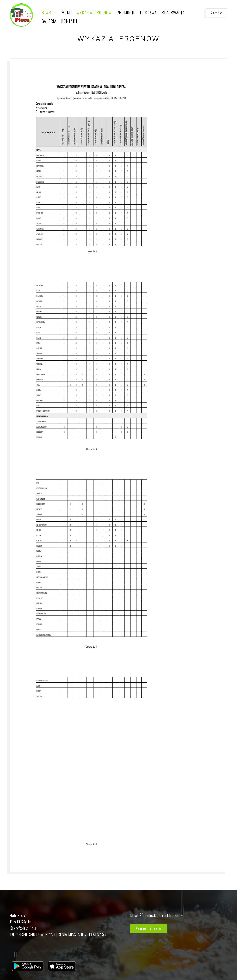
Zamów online (149, 929)
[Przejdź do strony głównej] (21, 15)
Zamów (216, 13)
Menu (67, 13)
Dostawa (148, 13)
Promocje (126, 13)
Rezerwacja (173, 13)
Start (49, 13)
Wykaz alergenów (94, 13)
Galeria (49, 21)
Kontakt (69, 21)
